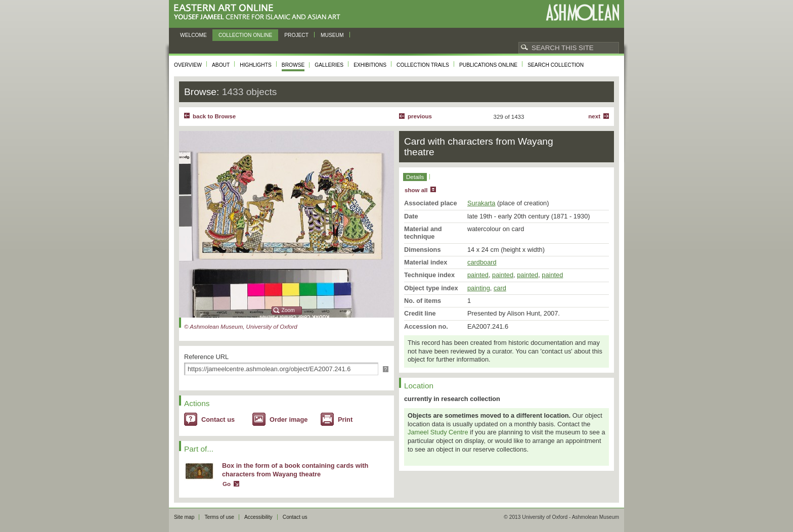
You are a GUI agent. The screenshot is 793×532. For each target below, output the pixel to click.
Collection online (245, 35)
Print (345, 419)
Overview (188, 65)
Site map (184, 517)
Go (227, 484)
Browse (293, 65)
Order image (289, 419)
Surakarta (481, 203)
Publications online (488, 65)
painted (478, 275)
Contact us (218, 419)
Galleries (329, 65)
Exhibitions (370, 65)
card (500, 288)
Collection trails (423, 65)
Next (594, 116)
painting (479, 288)
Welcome (193, 35)
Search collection (556, 65)
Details (415, 177)
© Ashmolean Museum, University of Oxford (241, 327)
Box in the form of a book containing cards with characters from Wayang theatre (295, 470)
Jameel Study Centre (438, 432)
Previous (420, 116)
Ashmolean (582, 12)
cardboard (482, 262)
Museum (332, 35)
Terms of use (219, 517)
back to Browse (214, 116)
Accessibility (258, 517)
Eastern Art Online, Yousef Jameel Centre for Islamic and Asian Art (260, 12)
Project (296, 35)
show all (416, 190)
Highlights (256, 65)
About (221, 65)
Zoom (288, 310)
